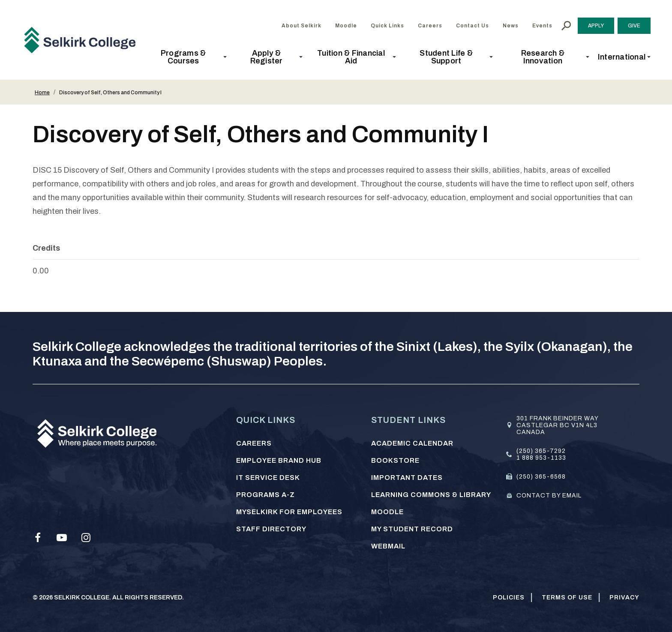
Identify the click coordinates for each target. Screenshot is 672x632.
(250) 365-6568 (541, 477)
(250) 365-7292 (541, 451)
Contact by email (549, 496)
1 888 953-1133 (541, 458)
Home (42, 93)
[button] (186, 57)
